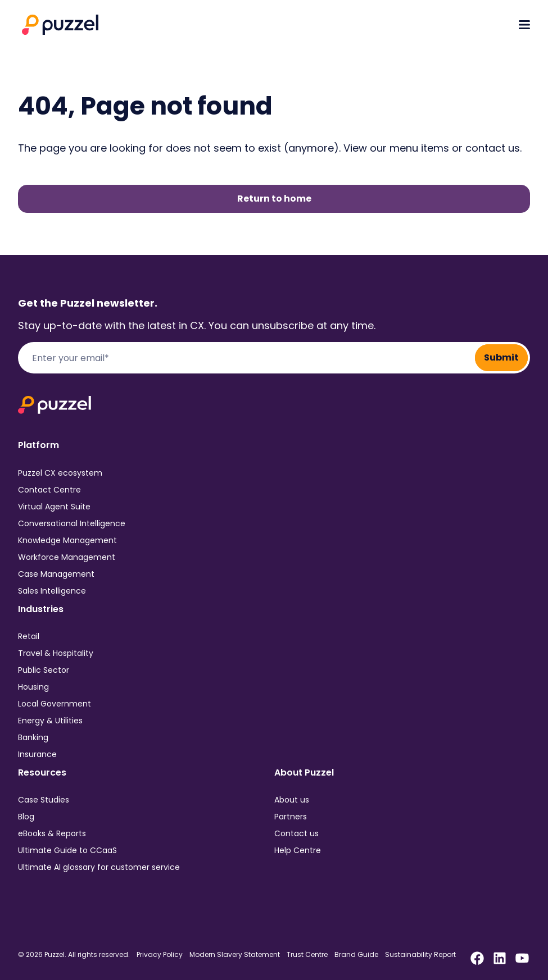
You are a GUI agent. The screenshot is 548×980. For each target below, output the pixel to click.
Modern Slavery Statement (235, 955)
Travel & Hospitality (56, 653)
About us (292, 800)
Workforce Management (67, 557)
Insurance (37, 754)
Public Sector (44, 670)
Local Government (55, 704)
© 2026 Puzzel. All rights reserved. (74, 955)
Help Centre (298, 850)
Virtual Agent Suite (54, 507)
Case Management (56, 574)
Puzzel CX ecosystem (60, 473)
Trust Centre (307, 955)
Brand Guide (356, 955)
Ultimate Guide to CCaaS (67, 850)
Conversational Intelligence (72, 523)
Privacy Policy (160, 955)
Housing (33, 687)
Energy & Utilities (50, 721)
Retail (29, 636)
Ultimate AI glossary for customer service (99, 867)
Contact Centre (49, 490)
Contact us (296, 833)
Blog (26, 817)
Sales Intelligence (52, 591)
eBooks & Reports (52, 833)
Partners (291, 817)
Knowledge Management (67, 540)
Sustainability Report (420, 955)
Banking (33, 737)
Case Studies (44, 800)
